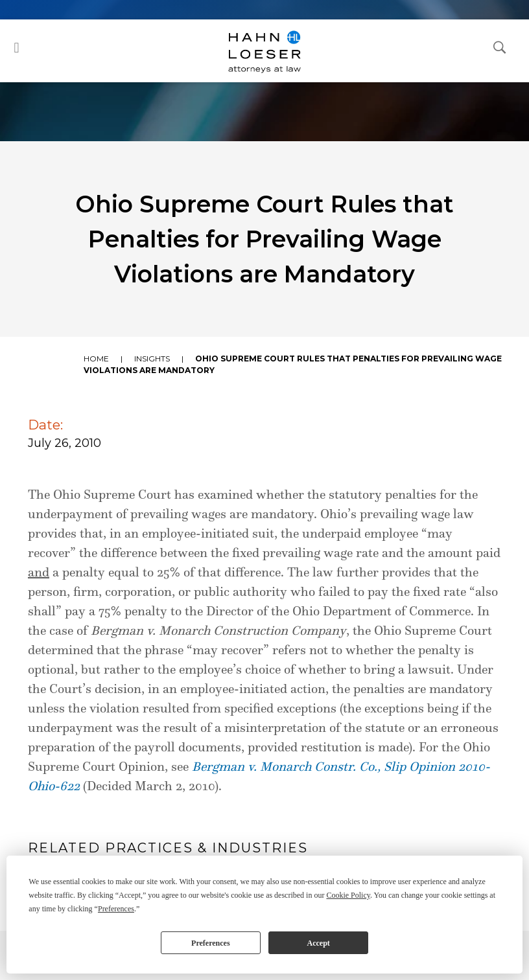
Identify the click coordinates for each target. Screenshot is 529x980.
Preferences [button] (116, 909)
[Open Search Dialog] (500, 47)
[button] (17, 48)
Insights (152, 359)
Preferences (211, 943)
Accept (318, 943)
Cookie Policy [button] (348, 895)
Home (96, 359)
